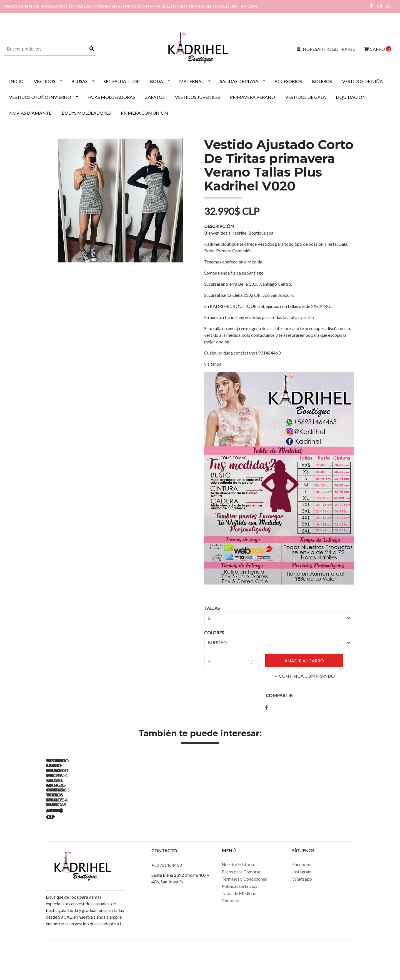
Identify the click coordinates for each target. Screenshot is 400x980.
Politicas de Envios (239, 919)
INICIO (16, 81)
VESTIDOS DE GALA (306, 97)
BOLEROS (322, 81)
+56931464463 (167, 897)
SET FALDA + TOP (122, 81)
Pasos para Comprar (241, 904)
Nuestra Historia (238, 897)
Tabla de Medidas (239, 926)
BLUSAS (79, 81)
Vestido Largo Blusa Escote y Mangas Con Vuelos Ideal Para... (85, 836)
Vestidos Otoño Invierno (40, 97)
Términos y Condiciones (244, 911)
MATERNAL (191, 81)
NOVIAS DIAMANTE (30, 113)
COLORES (214, 633)
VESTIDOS (45, 81)
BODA (157, 81)
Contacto (231, 933)
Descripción (219, 226)
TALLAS (212, 608)
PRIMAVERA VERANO (252, 97)
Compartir (279, 695)
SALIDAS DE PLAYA (239, 81)
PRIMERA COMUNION (144, 113)
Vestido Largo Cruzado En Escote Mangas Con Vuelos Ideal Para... (163, 839)
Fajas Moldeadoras (111, 97)
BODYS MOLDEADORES (86, 113)
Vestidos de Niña (362, 81)
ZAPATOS (155, 97)
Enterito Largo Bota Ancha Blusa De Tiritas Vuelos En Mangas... (318, 839)
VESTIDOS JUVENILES (197, 97)
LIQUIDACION (351, 97)
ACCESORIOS (288, 81)
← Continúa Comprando (304, 676)
